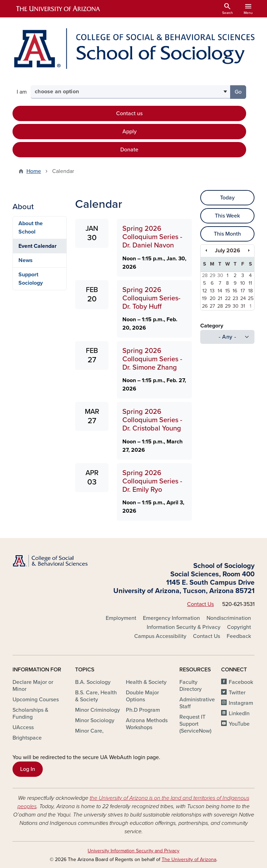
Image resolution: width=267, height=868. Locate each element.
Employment (121, 618)
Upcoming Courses (36, 700)
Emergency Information (171, 618)
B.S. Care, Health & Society (96, 696)
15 (228, 291)
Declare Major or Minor (33, 686)
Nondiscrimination (229, 618)
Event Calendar (38, 246)
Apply (130, 132)
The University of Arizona (189, 859)
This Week (227, 216)
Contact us (129, 113)
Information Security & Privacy (184, 627)
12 (205, 291)
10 (243, 283)
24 (243, 298)
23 (235, 298)
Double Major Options (142, 696)
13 (212, 291)
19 (204, 298)
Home (34, 171)
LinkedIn (239, 713)
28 (205, 275)
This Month (227, 234)
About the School (31, 228)
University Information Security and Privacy (133, 851)
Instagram (241, 703)
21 (220, 298)
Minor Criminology (98, 710)
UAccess (23, 727)
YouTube (239, 724)
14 (220, 291)
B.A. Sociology (93, 682)
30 (220, 275)
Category (212, 326)
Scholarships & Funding (30, 713)
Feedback (239, 636)
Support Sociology (31, 279)
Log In (28, 769)
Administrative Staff (197, 703)
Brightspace (27, 738)
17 (243, 291)
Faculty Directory (191, 686)
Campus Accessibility (160, 636)
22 (228, 298)
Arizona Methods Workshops (147, 724)
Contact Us (200, 604)
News (26, 260)
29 (213, 275)
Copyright (239, 627)
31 (243, 306)
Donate (129, 150)
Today (227, 198)
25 (251, 298)
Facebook (241, 682)
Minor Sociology (95, 720)
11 (250, 283)
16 (235, 291)
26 (205, 306)
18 (250, 291)
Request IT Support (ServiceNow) (195, 724)
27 (212, 306)
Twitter (237, 693)
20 (213, 298)
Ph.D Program (143, 710)
